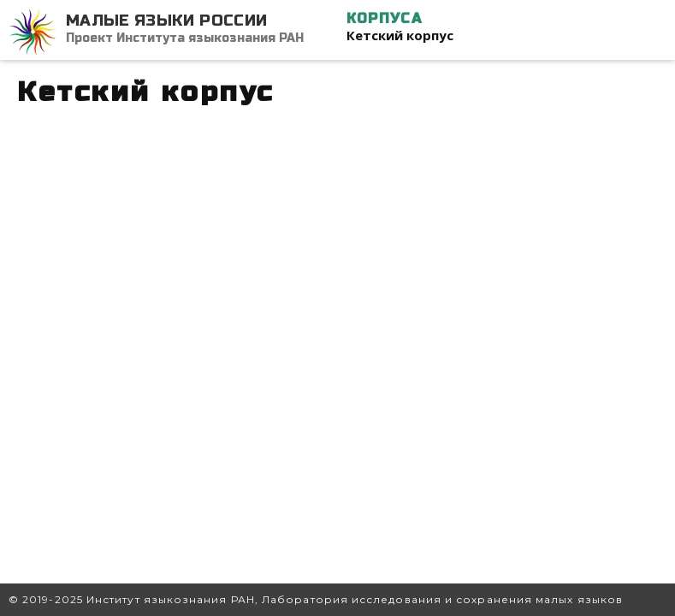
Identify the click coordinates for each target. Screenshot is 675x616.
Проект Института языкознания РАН (185, 38)
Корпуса (384, 18)
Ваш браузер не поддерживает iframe (337, 338)
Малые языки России (166, 21)
